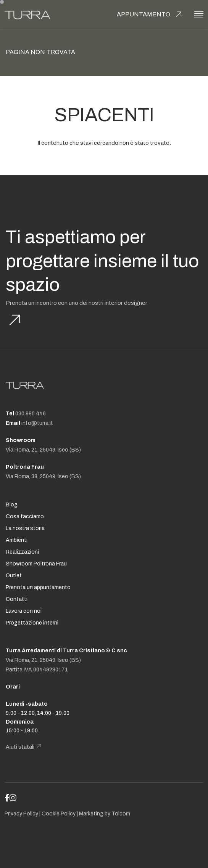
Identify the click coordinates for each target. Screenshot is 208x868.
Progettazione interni (32, 623)
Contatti (17, 599)
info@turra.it (37, 423)
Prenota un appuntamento (38, 587)
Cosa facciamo (25, 516)
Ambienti (17, 540)
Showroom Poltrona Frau (36, 564)
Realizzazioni (22, 552)
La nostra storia (25, 528)
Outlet (14, 576)
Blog (12, 505)
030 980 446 (31, 414)
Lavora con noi (24, 611)
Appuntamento (144, 14)
